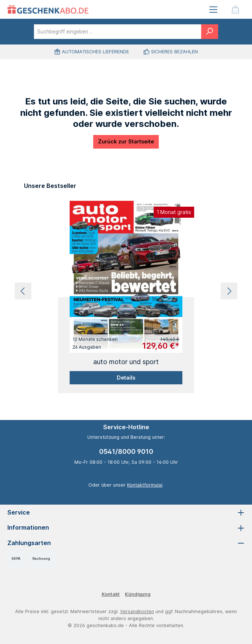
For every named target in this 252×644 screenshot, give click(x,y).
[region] (126, 291)
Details (126, 378)
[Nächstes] (229, 291)
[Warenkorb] (235, 9)
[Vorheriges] (23, 291)
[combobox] (118, 32)
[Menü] (213, 9)
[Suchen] (210, 32)
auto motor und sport (126, 362)
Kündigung (138, 594)
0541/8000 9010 (126, 451)
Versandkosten (137, 611)
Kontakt (111, 594)
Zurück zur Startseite (126, 141)
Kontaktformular (145, 485)
